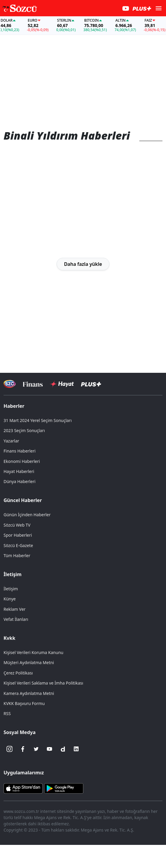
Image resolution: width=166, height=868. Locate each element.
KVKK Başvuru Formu (24, 703)
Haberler (14, 406)
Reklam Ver (15, 609)
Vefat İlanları (16, 619)
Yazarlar (11, 441)
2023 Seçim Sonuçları (24, 430)
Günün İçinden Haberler (27, 515)
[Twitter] (36, 749)
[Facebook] (23, 749)
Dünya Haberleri (20, 481)
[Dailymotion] (63, 749)
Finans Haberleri (20, 451)
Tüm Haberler (17, 556)
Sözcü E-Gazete (18, 545)
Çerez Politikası (18, 673)
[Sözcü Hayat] (62, 384)
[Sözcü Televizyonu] (10, 384)
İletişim (13, 574)
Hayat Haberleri (19, 471)
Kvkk (9, 638)
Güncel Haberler (23, 500)
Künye (10, 599)
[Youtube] (50, 749)
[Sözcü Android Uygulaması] (64, 788)
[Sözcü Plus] (91, 384)
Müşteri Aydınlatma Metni (29, 662)
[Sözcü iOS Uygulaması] (23, 788)
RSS (7, 713)
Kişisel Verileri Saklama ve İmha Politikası (43, 683)
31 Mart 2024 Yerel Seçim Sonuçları (38, 420)
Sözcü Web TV (17, 525)
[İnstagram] (9, 749)
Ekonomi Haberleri (22, 461)
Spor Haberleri (18, 535)
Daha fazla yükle (83, 264)
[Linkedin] (76, 749)
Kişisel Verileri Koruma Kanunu (33, 652)
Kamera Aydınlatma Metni (29, 693)
